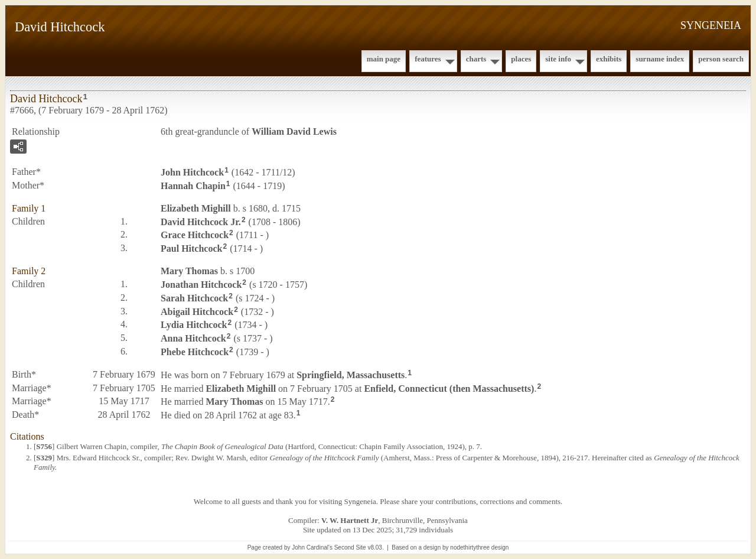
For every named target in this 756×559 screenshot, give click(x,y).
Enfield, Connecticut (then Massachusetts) (449, 388)
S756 (44, 446)
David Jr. (201, 221)
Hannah (193, 186)
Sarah (194, 298)
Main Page (384, 59)
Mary (189, 271)
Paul (191, 248)
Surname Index (660, 59)
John (192, 172)
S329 (44, 458)
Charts (476, 59)
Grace (195, 235)
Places (521, 59)
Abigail (197, 311)
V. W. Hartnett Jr (350, 520)
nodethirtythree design (479, 547)
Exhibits (609, 59)
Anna (193, 338)
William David (294, 131)
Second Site (350, 547)
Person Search (721, 59)
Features (428, 59)
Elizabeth (196, 208)
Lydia (194, 325)
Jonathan (201, 285)
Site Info (558, 59)
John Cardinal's (312, 547)
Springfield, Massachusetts (351, 375)
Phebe (195, 352)
